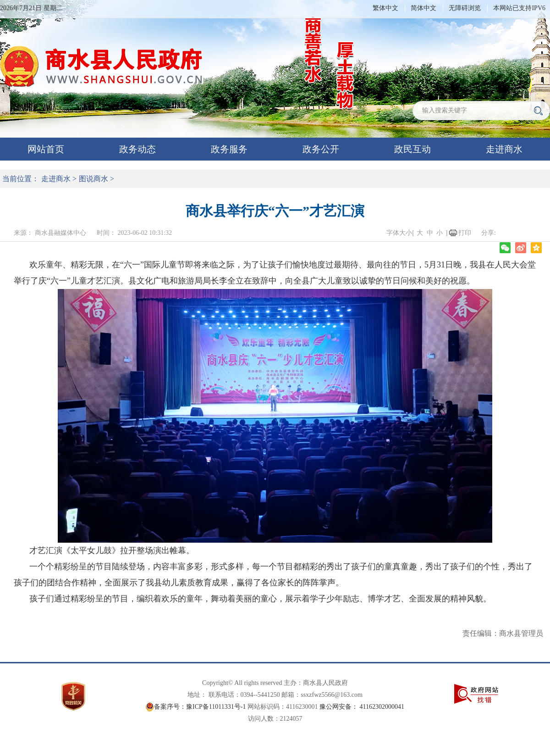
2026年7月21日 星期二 (31, 8)
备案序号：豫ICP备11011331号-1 (200, 707)
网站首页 (46, 149)
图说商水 (93, 179)
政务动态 (137, 149)
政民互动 (412, 149)
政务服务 (229, 149)
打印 (465, 233)
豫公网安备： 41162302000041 (362, 707)
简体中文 (423, 8)
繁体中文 (385, 8)
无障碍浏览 (465, 8)
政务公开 (321, 149)
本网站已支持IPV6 (519, 8)
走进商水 (504, 149)
